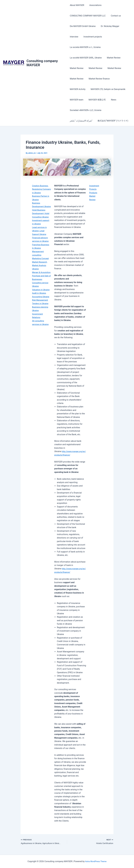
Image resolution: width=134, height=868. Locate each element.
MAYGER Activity (121, 79)
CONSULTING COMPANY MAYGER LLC (88, 16)
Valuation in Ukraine (41, 297)
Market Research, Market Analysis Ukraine (40, 269)
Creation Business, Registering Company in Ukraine (41, 189)
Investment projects (92, 37)
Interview (74, 37)
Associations (94, 5)
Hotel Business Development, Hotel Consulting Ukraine (41, 217)
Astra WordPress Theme (96, 861)
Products (93, 193)
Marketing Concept (41, 262)
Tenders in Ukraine (41, 310)
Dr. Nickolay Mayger (109, 26)
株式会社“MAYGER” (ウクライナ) (85, 121)
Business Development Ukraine (38, 206)
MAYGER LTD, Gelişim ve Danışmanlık (87, 89)
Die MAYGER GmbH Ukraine (83, 26)
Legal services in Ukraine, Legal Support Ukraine (40, 234)
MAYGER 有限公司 (78, 100)
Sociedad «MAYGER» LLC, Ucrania (85, 110)
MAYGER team (115, 89)
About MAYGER (77, 5)
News (94, 100)
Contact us (115, 16)
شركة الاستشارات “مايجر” (117, 110)
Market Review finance (98, 79)
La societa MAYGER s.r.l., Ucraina (85, 47)
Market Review (113, 58)
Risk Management (40, 307)
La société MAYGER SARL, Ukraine (86, 58)
